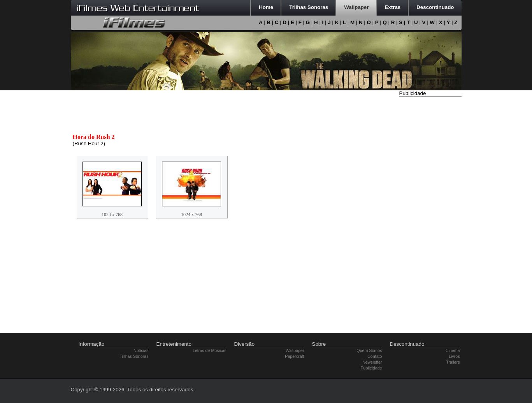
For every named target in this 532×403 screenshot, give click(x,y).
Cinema (453, 350)
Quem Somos (369, 350)
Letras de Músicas (209, 350)
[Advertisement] (430, 215)
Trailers (453, 362)
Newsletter (372, 362)
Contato (375, 356)
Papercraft (294, 356)
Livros (454, 356)
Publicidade (371, 368)
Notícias (141, 350)
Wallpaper (295, 350)
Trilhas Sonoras (134, 356)
